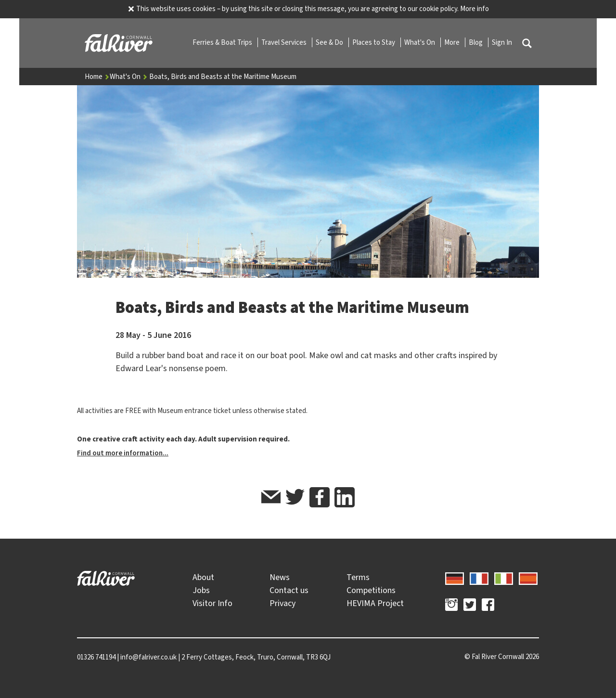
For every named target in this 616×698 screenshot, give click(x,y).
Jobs (201, 590)
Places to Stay (374, 42)
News (280, 577)
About (203, 577)
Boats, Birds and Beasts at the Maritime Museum (223, 77)
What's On (420, 42)
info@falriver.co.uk (148, 657)
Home (97, 77)
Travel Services (285, 42)
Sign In (502, 42)
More (453, 42)
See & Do (330, 42)
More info (475, 9)
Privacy (282, 603)
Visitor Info (212, 603)
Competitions (371, 590)
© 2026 (502, 657)
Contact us (289, 590)
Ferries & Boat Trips (223, 42)
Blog (476, 42)
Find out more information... (123, 453)
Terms (358, 577)
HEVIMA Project (375, 603)
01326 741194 (96, 657)
